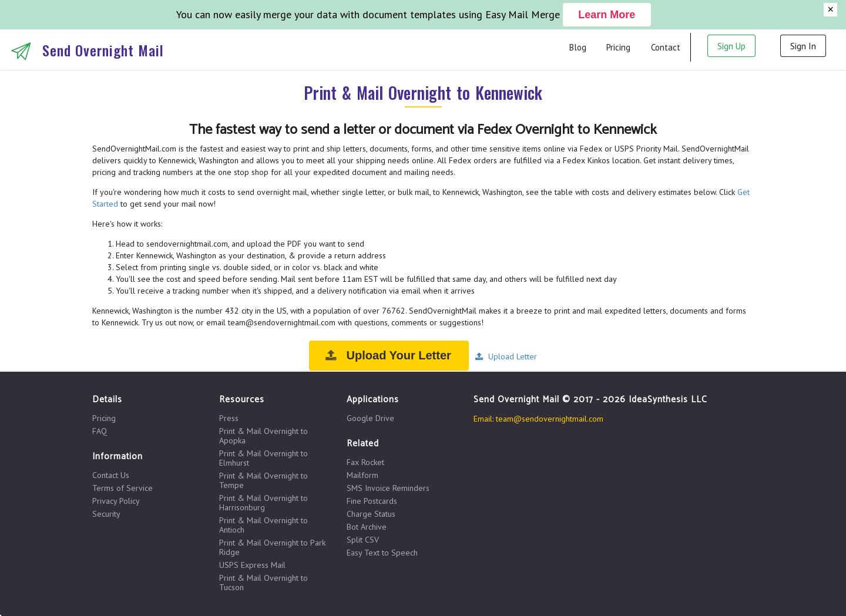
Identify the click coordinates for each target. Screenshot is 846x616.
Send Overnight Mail (103, 50)
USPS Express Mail (252, 565)
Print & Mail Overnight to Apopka (263, 436)
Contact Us (111, 475)
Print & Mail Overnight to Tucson (263, 582)
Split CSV (363, 540)
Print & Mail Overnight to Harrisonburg (263, 503)
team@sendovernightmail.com (550, 419)
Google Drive (370, 418)
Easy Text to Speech (382, 552)
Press (229, 418)
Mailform (362, 475)
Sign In (803, 46)
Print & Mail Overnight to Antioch (263, 525)
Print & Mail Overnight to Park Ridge (272, 547)
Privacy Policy (116, 501)
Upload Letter (506, 356)
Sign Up (731, 46)
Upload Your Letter (388, 355)
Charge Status (371, 514)
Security (106, 514)
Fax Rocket (365, 462)
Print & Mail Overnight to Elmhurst (263, 458)
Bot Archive (367, 527)
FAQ (100, 431)
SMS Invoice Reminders (388, 488)
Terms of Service (122, 488)
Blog (578, 47)
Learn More (607, 15)
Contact (666, 47)
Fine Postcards (372, 501)
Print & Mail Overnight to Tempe (263, 480)
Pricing (618, 47)
